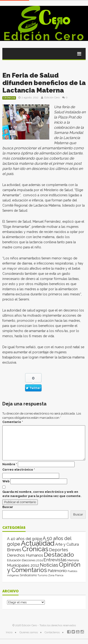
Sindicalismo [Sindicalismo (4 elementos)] (28, 575)
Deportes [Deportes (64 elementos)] (59, 550)
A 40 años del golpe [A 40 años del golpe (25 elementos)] (25, 539)
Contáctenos (52, 632)
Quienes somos (29, 632)
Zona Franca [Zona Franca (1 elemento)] (56, 575)
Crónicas (9, 98)
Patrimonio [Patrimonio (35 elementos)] (57, 571)
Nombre (10, 464)
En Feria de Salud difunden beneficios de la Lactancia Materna (44, 83)
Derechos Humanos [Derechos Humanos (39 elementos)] (25, 555)
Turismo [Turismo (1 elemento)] (42, 575)
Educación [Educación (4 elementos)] (14, 560)
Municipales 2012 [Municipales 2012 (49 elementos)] (23, 565)
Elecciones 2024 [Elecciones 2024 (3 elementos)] (32, 560)
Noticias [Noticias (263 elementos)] (49, 565)
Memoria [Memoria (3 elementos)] (73, 560)
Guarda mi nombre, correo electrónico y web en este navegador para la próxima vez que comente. (42, 494)
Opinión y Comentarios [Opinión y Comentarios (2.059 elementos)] (44, 567)
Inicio (9, 632)
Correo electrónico (19, 470)
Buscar (8, 507)
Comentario (13, 422)
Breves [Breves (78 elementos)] (14, 550)
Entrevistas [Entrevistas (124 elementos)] (55, 560)
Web (6, 481)
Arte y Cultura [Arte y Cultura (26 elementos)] (67, 544)
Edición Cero (44, 36)
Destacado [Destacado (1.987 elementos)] (59, 555)
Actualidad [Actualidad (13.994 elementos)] (38, 543)
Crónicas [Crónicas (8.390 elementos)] (35, 549)
